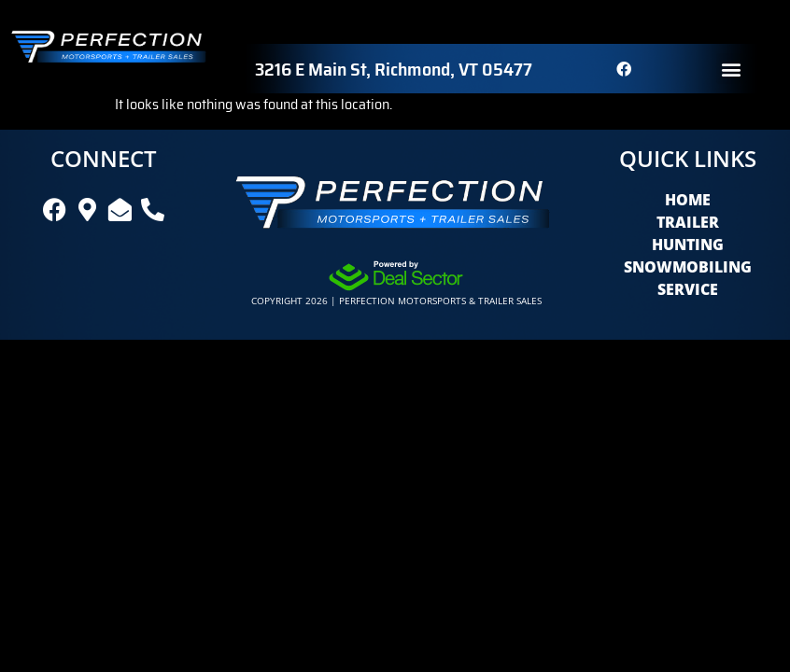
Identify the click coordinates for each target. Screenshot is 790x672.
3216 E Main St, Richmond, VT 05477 (394, 69)
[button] (732, 69)
